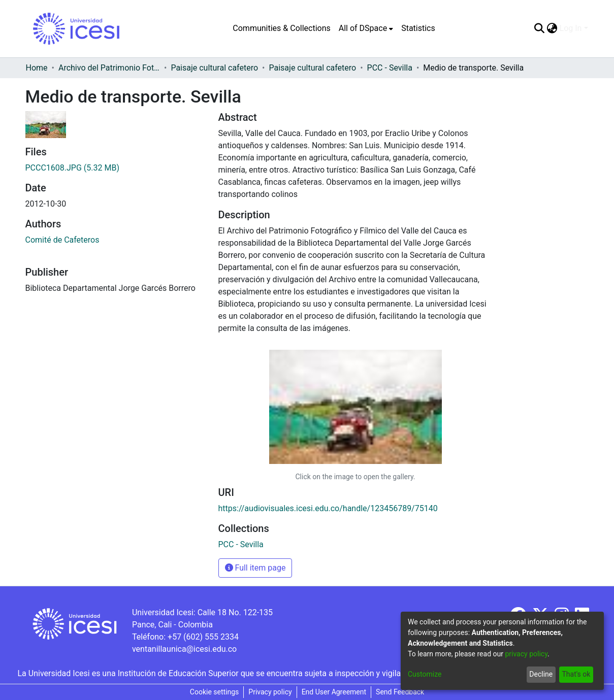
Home (37, 68)
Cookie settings (215, 692)
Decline (541, 674)
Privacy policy (270, 692)
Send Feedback (400, 692)
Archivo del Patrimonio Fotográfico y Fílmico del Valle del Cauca (109, 68)
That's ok (576, 674)
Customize (425, 674)
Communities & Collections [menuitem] (281, 28)
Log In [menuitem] (571, 28)
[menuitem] (366, 28)
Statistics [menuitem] (418, 28)
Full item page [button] (255, 568)
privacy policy (526, 654)
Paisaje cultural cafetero (214, 68)
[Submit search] (540, 28)
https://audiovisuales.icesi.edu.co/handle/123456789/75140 (328, 508)
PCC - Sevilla (390, 68)
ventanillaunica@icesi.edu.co (184, 649)
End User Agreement (334, 692)
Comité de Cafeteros (62, 240)
